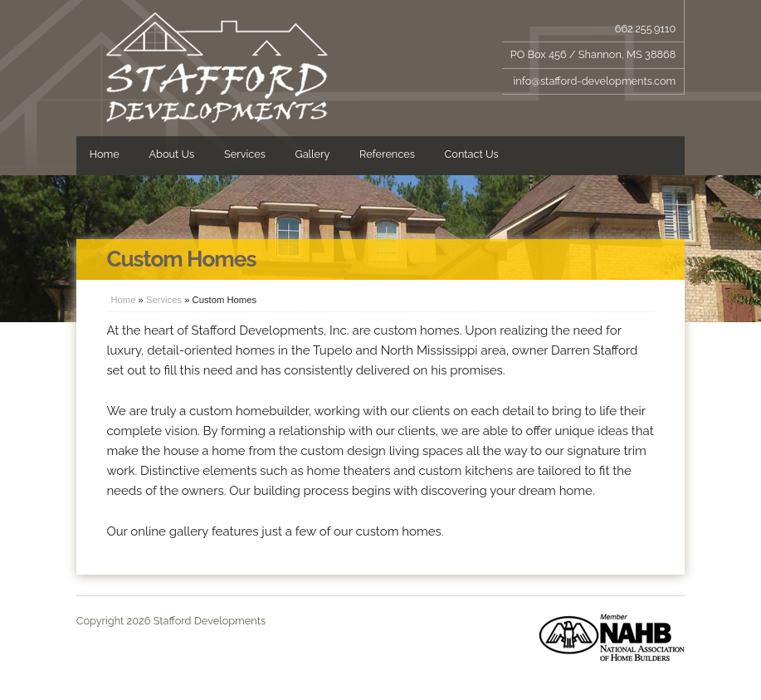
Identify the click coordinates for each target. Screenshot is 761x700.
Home (105, 154)
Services (245, 154)
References (387, 154)
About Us (171, 154)
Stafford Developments (217, 68)
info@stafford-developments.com (595, 81)
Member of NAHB (612, 638)
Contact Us (472, 154)
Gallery (313, 154)
